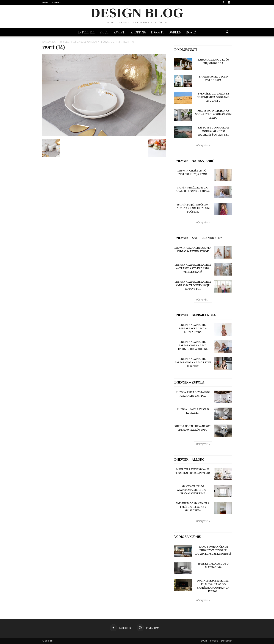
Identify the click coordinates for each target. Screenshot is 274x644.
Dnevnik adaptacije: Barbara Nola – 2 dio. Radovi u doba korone (193, 346)
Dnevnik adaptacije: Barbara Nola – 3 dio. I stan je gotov (193, 363)
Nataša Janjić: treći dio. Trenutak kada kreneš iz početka (193, 208)
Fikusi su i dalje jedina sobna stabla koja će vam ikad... (213, 114)
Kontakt (56, 2)
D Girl (45, 2)
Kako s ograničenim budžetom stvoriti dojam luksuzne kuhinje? (213, 550)
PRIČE (104, 32)
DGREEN (175, 32)
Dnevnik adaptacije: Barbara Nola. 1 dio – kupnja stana (193, 329)
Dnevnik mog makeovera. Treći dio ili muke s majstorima (193, 507)
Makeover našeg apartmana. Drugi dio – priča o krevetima (193, 490)
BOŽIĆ (191, 32)
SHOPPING (138, 32)
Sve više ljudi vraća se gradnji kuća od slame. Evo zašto (213, 97)
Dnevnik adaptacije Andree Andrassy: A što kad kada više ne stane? (193, 268)
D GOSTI (157, 32)
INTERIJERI (86, 32)
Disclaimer (226, 641)
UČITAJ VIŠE (203, 145)
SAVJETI (120, 32)
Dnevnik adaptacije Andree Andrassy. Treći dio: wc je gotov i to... (193, 285)
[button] (228, 32)
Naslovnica (49, 42)
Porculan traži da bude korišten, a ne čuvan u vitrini (89, 42)
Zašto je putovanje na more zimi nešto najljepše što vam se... (213, 131)
